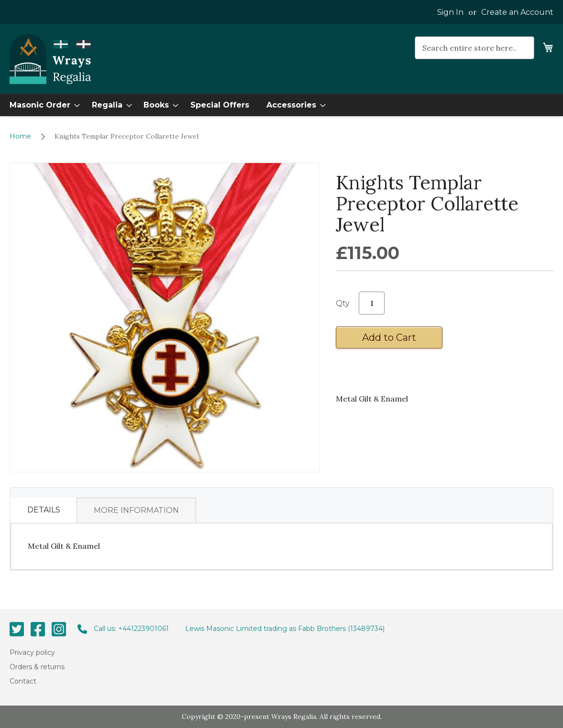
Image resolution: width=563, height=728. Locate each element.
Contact (23, 681)
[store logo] (50, 59)
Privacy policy (32, 652)
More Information (136, 510)
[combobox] (475, 48)
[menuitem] (42, 105)
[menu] (281, 105)
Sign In (450, 12)
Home (20, 136)
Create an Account (517, 12)
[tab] (44, 510)
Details (44, 510)
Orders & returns (37, 667)
